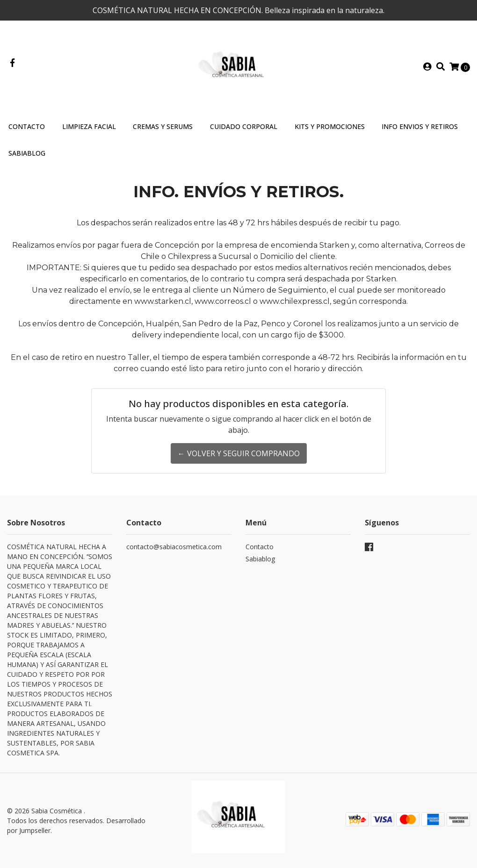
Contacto (27, 126)
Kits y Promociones (330, 126)
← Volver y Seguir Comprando (239, 453)
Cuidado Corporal (244, 126)
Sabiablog (260, 559)
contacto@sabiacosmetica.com (174, 547)
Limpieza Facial (89, 126)
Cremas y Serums (163, 126)
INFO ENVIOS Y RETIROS (420, 126)
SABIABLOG (27, 153)
